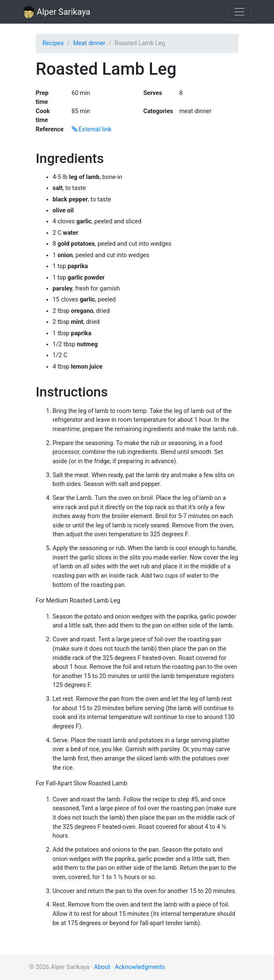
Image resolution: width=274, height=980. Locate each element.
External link (92, 129)
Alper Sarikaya (57, 12)
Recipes (53, 43)
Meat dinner (89, 43)
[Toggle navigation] (239, 12)
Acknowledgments (140, 967)
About (102, 967)
